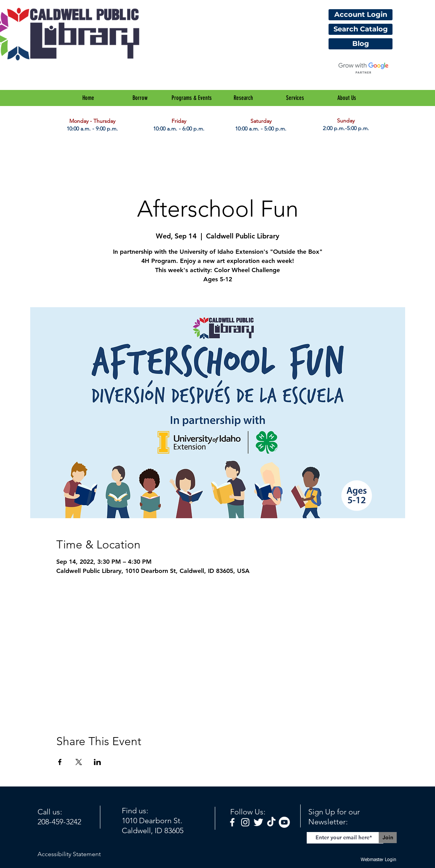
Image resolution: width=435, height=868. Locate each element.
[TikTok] (271, 822)
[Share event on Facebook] (60, 762)
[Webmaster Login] (378, 860)
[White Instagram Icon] (245, 822)
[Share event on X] (79, 762)
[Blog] (361, 44)
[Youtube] (284, 822)
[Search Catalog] (361, 29)
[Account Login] (361, 15)
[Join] (388, 838)
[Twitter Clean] (258, 822)
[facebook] (232, 822)
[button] (140, 98)
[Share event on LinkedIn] (97, 762)
